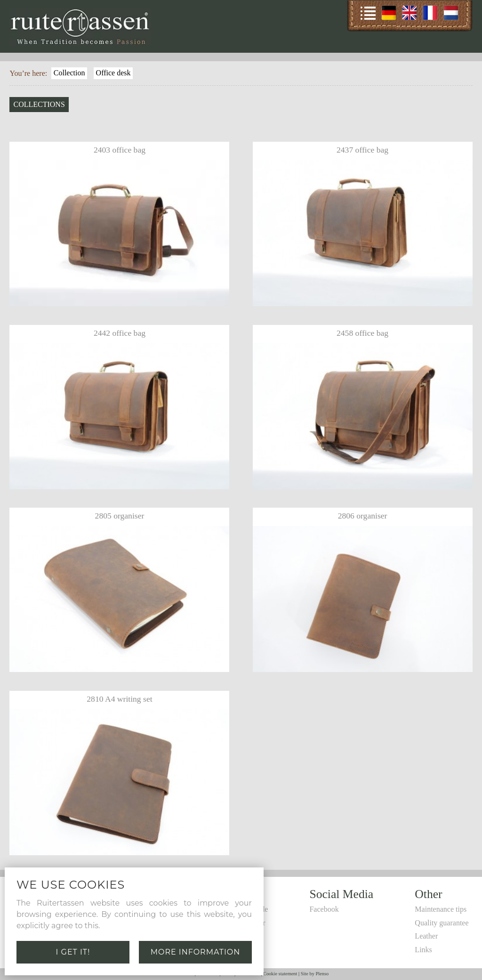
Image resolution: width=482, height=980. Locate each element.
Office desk (113, 73)
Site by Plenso (315, 974)
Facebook (324, 909)
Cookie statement (280, 974)
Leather (426, 936)
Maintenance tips (441, 909)
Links (423, 950)
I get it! (73, 952)
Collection (69, 73)
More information (196, 952)
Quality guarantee (442, 923)
